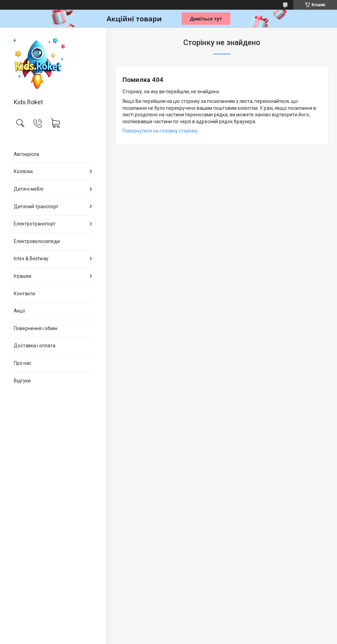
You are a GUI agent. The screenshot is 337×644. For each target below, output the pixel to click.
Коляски (23, 171)
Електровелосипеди (37, 241)
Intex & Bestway (31, 258)
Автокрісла (26, 154)
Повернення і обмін (36, 328)
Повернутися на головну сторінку (160, 131)
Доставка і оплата (35, 346)
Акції (19, 311)
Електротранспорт (35, 224)
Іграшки (23, 276)
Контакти (24, 294)
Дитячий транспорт (36, 207)
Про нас (23, 363)
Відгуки (22, 381)
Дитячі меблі (29, 189)
